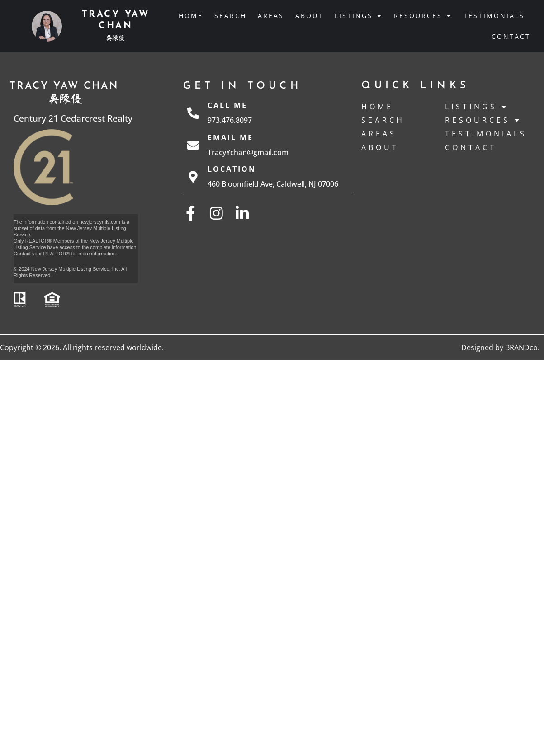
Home (191, 16)
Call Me (227, 105)
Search (230, 16)
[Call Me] (193, 113)
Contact (511, 36)
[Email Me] (193, 145)
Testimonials (494, 16)
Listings (359, 16)
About (309, 16)
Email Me (230, 137)
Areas (271, 16)
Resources (423, 16)
